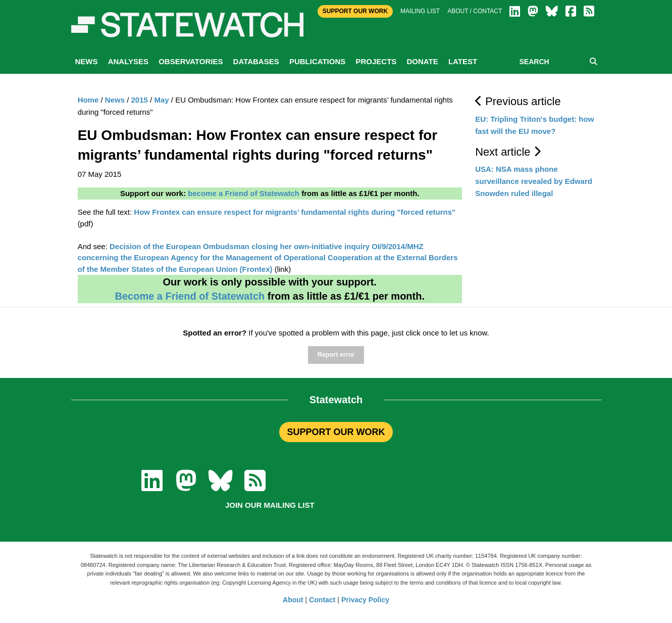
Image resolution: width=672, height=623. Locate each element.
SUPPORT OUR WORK (336, 432)
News (87, 61)
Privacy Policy (365, 600)
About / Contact (475, 11)
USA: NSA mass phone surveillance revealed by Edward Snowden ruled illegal (534, 181)
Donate (422, 61)
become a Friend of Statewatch (244, 193)
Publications (317, 61)
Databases (256, 61)
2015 (140, 100)
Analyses (128, 61)
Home (88, 100)
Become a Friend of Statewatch (190, 296)
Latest (463, 61)
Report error (336, 355)
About (293, 600)
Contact (322, 600)
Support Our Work (355, 11)
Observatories (191, 61)
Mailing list (420, 11)
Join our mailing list (270, 505)
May (161, 100)
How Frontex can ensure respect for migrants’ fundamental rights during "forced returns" (295, 212)
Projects (376, 61)
